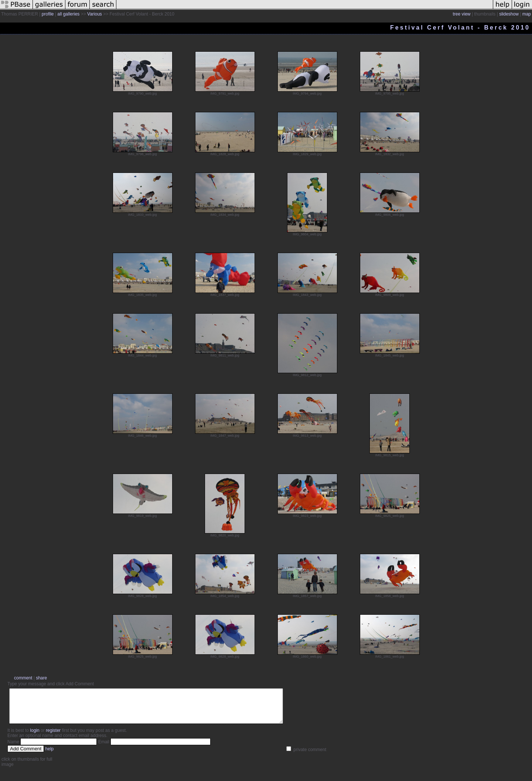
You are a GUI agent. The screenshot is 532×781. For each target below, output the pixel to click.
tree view (462, 14)
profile (48, 14)
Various (95, 14)
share (41, 678)
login (35, 737)
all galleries (68, 14)
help (50, 756)
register (53, 737)
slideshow (509, 14)
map (527, 14)
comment (23, 678)
